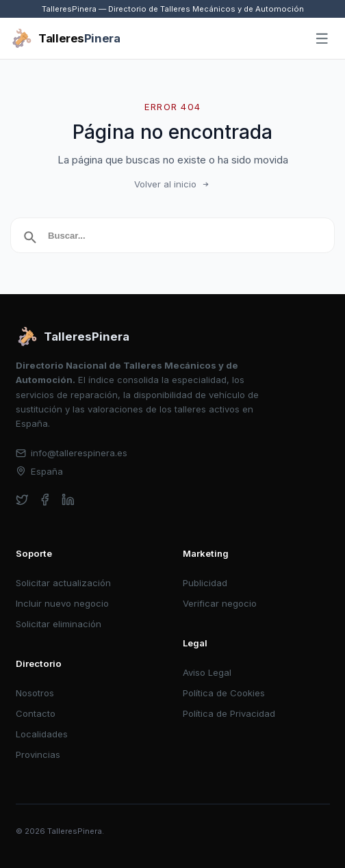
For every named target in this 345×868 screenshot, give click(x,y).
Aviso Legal (207, 672)
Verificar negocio (220, 603)
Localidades (42, 734)
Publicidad (205, 583)
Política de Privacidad (229, 713)
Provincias (38, 754)
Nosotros (35, 693)
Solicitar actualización (63, 583)
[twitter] (22, 500)
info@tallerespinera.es (72, 453)
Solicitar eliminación (59, 624)
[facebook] (45, 500)
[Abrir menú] (322, 39)
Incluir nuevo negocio (62, 603)
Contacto (36, 713)
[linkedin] (68, 500)
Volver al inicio (172, 184)
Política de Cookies (224, 693)
